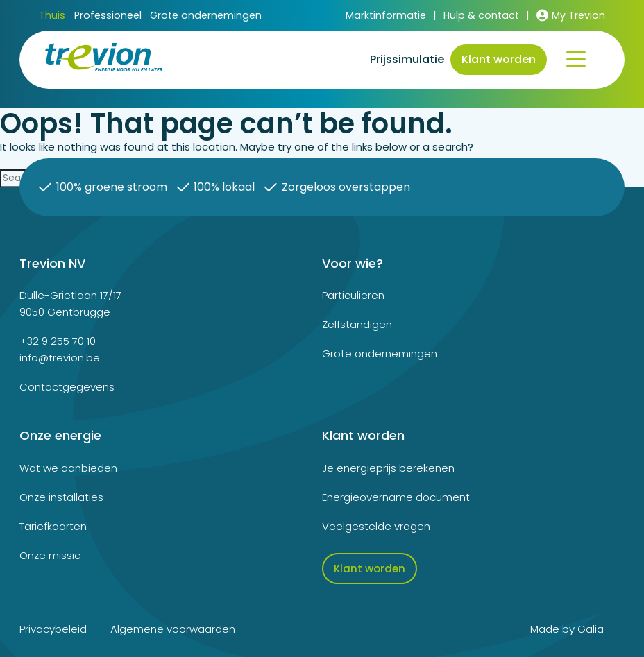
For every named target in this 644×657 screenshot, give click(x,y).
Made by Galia (567, 629)
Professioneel (108, 16)
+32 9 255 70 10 (58, 341)
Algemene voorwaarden (173, 629)
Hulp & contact (481, 15)
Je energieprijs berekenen (388, 468)
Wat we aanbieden (68, 468)
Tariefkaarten (53, 526)
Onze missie (50, 555)
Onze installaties (61, 497)
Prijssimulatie (407, 59)
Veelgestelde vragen (376, 526)
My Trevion (571, 15)
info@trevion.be (60, 358)
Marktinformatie (386, 15)
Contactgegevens (67, 387)
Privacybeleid (53, 629)
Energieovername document (396, 497)
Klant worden (499, 59)
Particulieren (353, 295)
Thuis (52, 15)
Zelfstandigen (357, 324)
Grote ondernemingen (206, 16)
